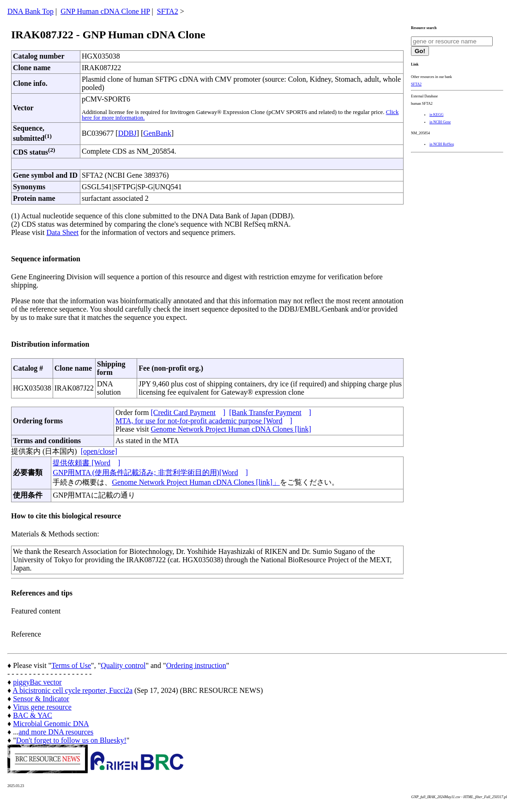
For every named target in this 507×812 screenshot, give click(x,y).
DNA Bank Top (30, 11)
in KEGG (436, 115)
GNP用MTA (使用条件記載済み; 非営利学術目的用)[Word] (150, 472)
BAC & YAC (33, 715)
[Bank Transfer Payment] (270, 412)
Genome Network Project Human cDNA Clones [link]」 (196, 482)
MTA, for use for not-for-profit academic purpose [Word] (204, 421)
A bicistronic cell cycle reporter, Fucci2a (72, 690)
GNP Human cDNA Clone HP (105, 11)
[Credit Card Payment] (188, 412)
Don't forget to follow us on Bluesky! (71, 740)
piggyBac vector (37, 682)
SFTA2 (168, 11)
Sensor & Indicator (41, 699)
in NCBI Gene (440, 122)
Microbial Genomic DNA (51, 724)
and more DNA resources (56, 732)
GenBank (157, 133)
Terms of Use (71, 665)
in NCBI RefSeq (442, 144)
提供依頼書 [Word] (86, 463)
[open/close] (99, 451)
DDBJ (127, 133)
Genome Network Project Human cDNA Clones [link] (231, 429)
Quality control (123, 665)
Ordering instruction (196, 665)
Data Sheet (62, 232)
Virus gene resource (42, 707)
